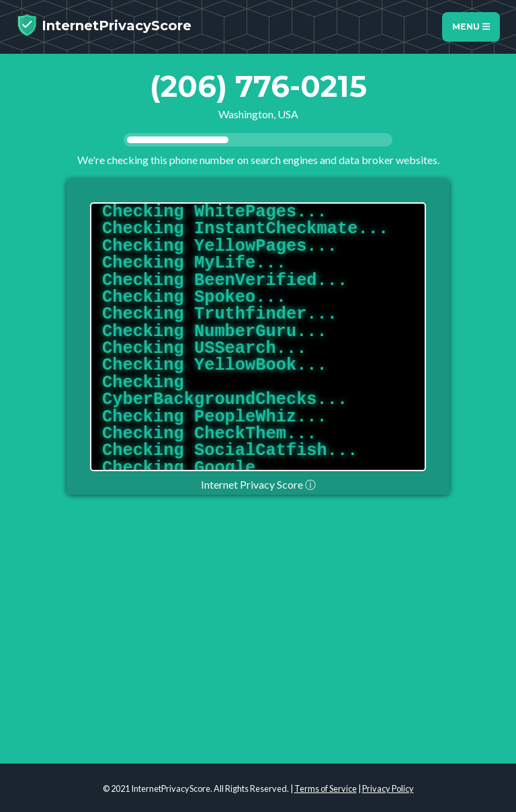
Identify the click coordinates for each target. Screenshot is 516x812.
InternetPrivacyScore (104, 25)
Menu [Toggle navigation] (471, 27)
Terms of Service (326, 788)
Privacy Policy (388, 788)
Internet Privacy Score (258, 484)
